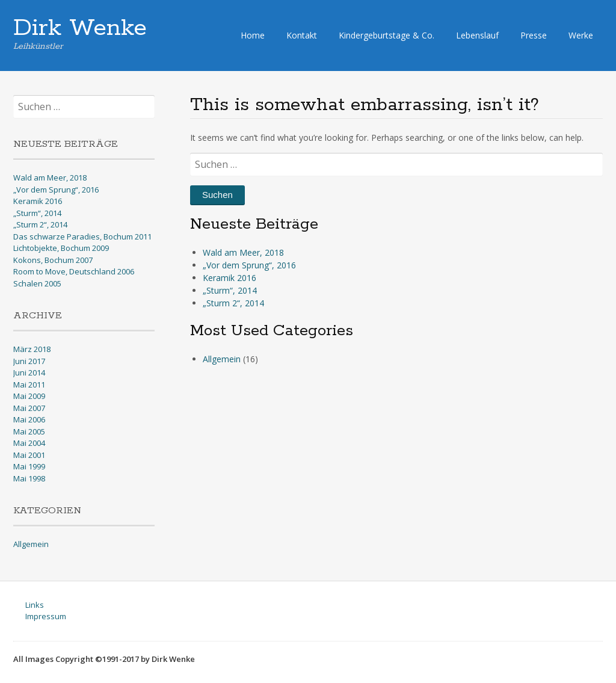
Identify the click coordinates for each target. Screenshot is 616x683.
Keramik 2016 (229, 278)
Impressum (46, 616)
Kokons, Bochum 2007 (53, 260)
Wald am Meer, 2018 (243, 252)
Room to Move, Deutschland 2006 (74, 271)
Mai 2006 (29, 419)
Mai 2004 (29, 443)
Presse (534, 35)
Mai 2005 (29, 431)
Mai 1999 (29, 466)
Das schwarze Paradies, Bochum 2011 (82, 236)
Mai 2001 (29, 455)
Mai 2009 (29, 396)
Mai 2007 (29, 408)
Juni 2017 (29, 361)
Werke (581, 35)
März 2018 (32, 349)
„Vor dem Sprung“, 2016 (249, 265)
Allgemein (222, 359)
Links (35, 605)
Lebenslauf (477, 35)
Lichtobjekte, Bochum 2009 (61, 248)
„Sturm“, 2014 (230, 290)
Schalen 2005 (37, 283)
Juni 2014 (29, 372)
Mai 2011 (29, 385)
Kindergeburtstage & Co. (387, 35)
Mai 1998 (29, 478)
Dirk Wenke (80, 28)
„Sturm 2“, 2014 (233, 303)
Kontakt (302, 35)
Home (253, 35)
